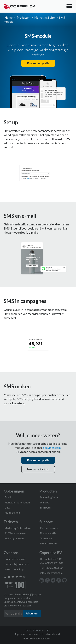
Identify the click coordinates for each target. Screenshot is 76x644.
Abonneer (32, 613)
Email (8, 497)
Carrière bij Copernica (17, 564)
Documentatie (48, 533)
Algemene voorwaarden (28, 634)
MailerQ (45, 502)
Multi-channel (12, 513)
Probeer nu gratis (38, 63)
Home (9, 17)
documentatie (52, 448)
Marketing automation (17, 502)
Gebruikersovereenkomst (37, 638)
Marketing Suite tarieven (18, 528)
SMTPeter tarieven (15, 533)
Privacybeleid (52, 634)
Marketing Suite (44, 17)
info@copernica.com (51, 573)
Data (7, 507)
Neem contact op (38, 469)
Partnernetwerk (49, 528)
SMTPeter (46, 507)
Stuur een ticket (49, 543)
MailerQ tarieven (14, 538)
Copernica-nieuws (15, 559)
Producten (23, 17)
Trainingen (46, 538)
